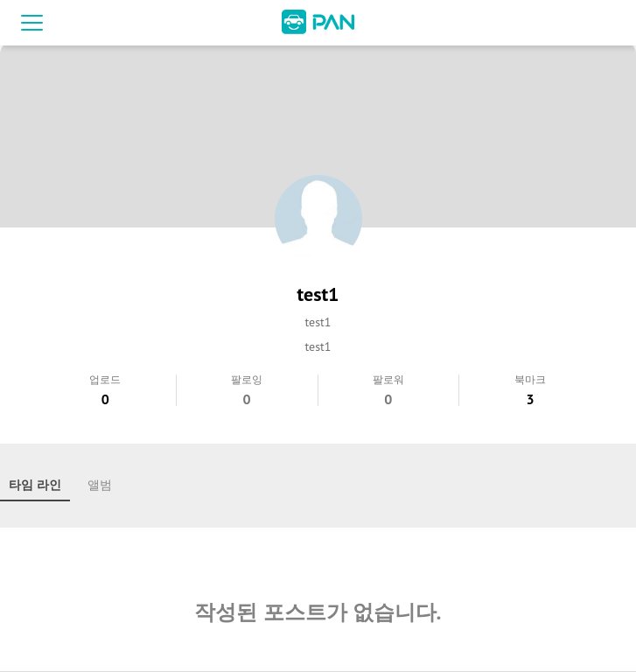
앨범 (100, 485)
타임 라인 (35, 485)
